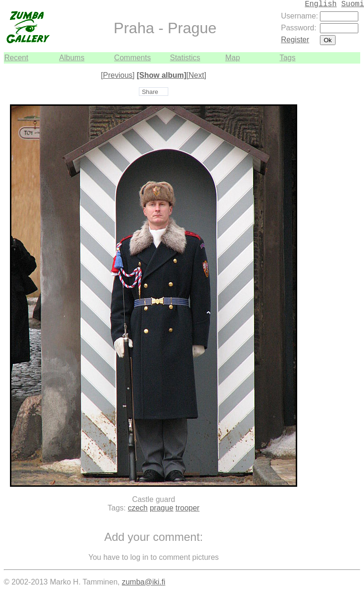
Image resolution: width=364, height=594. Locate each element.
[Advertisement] (332, 206)
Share (150, 92)
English (321, 4)
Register (295, 40)
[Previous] (118, 75)
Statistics (185, 58)
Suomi (353, 4)
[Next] (196, 75)
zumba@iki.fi (144, 582)
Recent (16, 58)
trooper (187, 508)
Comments (132, 58)
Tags (288, 58)
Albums (72, 58)
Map (232, 58)
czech (138, 508)
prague (162, 508)
